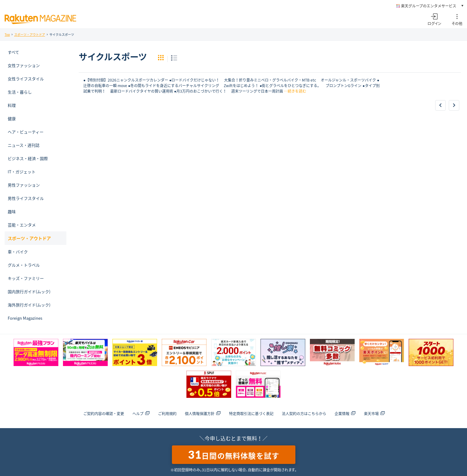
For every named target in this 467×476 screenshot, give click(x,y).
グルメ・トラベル (24, 265)
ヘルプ (141, 414)
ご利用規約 (167, 414)
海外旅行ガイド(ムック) (29, 305)
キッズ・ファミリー (26, 278)
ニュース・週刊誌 (24, 145)
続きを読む (297, 91)
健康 (12, 118)
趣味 (12, 211)
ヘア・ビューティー (26, 132)
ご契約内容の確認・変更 (104, 414)
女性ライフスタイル (26, 79)
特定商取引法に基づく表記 (251, 414)
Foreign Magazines (25, 318)
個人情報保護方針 (203, 414)
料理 (12, 105)
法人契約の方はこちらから (304, 414)
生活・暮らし (20, 92)
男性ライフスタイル (26, 198)
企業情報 (345, 414)
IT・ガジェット (22, 172)
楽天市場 (374, 414)
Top (7, 34)
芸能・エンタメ (22, 225)
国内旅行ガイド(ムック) (29, 291)
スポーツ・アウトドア (30, 34)
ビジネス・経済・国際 (28, 158)
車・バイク (18, 252)
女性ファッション (24, 65)
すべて (13, 52)
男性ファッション (24, 185)
